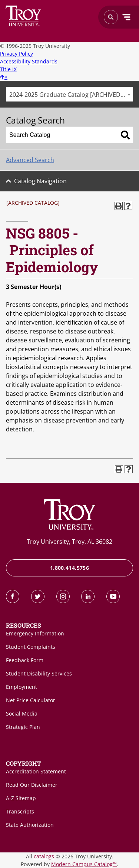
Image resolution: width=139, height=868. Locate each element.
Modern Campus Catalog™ (84, 864)
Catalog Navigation (40, 181)
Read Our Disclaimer (32, 785)
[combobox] (69, 94)
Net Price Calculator (31, 700)
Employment (21, 687)
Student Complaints (31, 647)
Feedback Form (25, 660)
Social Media (22, 714)
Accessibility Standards (29, 61)
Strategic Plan (23, 727)
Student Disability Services (39, 673)
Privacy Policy (16, 54)
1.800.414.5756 (69, 568)
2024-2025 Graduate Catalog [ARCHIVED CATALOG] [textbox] (71, 95)
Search (24, 16)
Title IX (8, 69)
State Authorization (30, 825)
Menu (126, 17)
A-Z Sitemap (21, 798)
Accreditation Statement (36, 771)
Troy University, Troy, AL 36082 (69, 542)
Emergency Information (35, 633)
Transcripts (20, 811)
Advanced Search (30, 160)
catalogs (44, 856)
